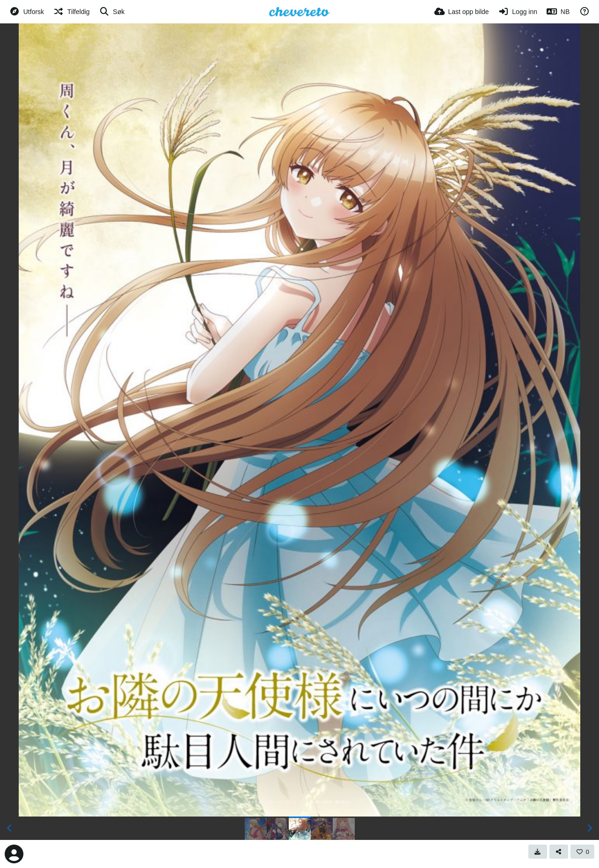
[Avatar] (14, 854)
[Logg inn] (518, 12)
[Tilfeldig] (71, 12)
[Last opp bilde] (462, 12)
